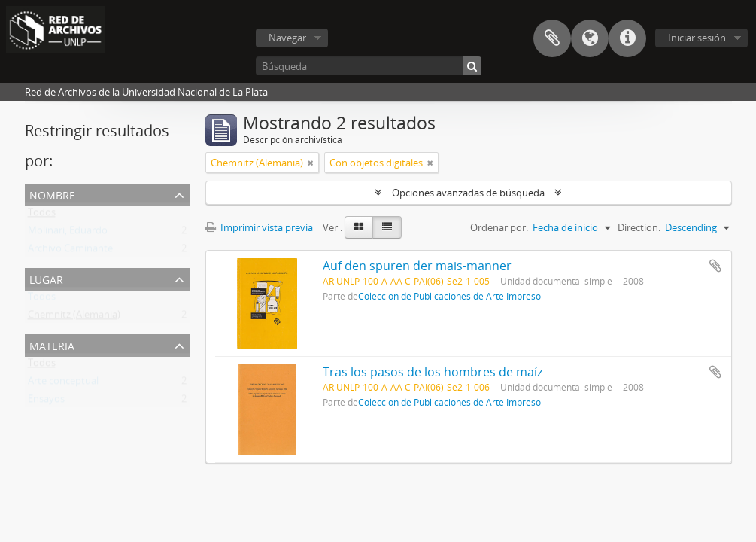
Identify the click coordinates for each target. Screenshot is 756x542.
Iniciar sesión (697, 38)
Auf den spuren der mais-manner (417, 266)
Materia (52, 344)
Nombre (52, 194)
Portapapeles (552, 38)
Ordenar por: (499, 227)
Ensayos (46, 402)
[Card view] (359, 227)
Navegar (287, 38)
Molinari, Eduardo (68, 233)
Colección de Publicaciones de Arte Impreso (449, 296)
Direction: (639, 227)
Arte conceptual (63, 384)
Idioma (590, 38)
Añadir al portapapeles (715, 266)
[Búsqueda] (369, 66)
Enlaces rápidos (627, 38)
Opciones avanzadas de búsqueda (468, 193)
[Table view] (387, 227)
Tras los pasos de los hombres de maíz (433, 372)
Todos (42, 215)
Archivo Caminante (70, 251)
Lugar (46, 278)
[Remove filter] (311, 163)
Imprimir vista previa (259, 227)
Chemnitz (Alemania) (74, 318)
